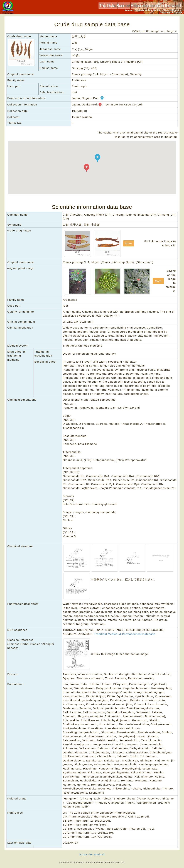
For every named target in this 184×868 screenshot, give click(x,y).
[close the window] (92, 854)
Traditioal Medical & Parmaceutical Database (125, 634)
